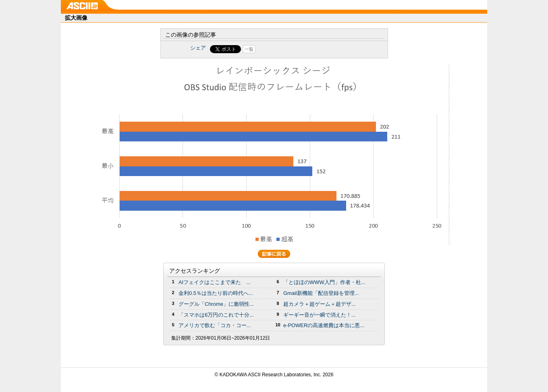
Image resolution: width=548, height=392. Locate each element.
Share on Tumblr (304, 49)
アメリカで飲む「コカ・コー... (215, 325)
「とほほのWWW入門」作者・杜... (324, 282)
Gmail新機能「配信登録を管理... (321, 293)
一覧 (249, 49)
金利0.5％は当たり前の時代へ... (216, 293)
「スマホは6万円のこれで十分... (216, 315)
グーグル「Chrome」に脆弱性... (216, 304)
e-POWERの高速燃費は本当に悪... (324, 325)
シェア (198, 48)
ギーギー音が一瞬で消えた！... (320, 315)
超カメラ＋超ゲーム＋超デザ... (320, 304)
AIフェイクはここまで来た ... (215, 282)
